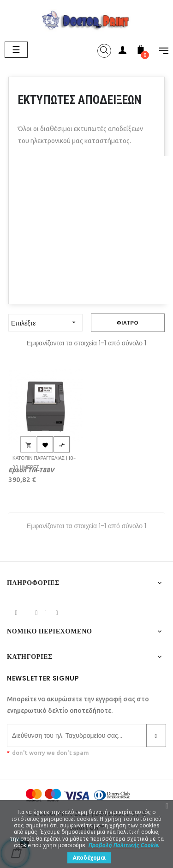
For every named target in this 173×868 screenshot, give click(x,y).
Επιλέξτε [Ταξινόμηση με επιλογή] (47, 322)
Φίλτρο (128, 323)
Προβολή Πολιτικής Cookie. (124, 845)
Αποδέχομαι (89, 858)
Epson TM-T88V (31, 470)
